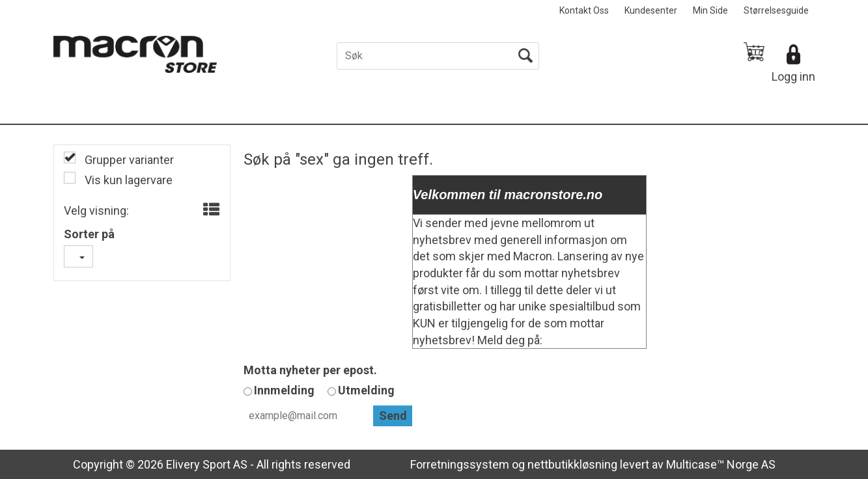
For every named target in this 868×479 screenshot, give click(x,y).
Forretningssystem (460, 464)
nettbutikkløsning (572, 464)
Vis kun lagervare (127, 180)
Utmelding (366, 390)
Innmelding (284, 390)
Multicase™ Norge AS (721, 464)
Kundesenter (651, 10)
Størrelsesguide (776, 10)
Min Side (710, 10)
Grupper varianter (128, 160)
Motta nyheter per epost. (310, 370)
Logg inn (793, 76)
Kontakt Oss (584, 10)
